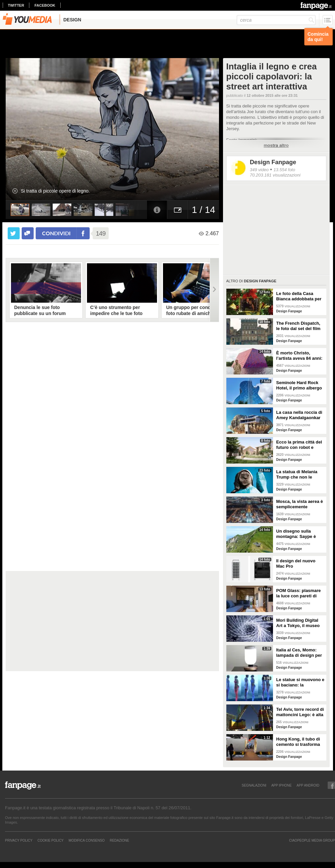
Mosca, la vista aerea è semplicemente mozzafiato (300, 504)
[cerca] (276, 20)
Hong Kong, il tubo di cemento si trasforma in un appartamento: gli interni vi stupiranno (300, 742)
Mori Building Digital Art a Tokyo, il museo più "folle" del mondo (298, 623)
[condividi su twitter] (14, 233)
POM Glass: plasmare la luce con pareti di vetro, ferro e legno (299, 593)
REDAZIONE (119, 840)
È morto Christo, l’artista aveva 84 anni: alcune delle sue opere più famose (299, 356)
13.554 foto (284, 170)
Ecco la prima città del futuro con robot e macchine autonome (299, 445)
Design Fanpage (273, 162)
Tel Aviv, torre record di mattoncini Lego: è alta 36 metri (300, 712)
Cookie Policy (50, 840)
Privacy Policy (19, 840)
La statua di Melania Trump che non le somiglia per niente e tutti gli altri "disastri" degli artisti (298, 475)
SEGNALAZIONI (254, 785)
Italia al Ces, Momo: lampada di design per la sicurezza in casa (299, 653)
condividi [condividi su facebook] (56, 233)
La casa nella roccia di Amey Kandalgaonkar (299, 415)
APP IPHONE (281, 785)
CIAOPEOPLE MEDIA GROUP (312, 840)
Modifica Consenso (87, 840)
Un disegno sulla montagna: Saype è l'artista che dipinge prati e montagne (297, 534)
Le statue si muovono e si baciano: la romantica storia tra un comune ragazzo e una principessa (300, 682)
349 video (259, 170)
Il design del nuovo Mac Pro (296, 563)
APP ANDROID (308, 785)
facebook (45, 5)
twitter (16, 5)
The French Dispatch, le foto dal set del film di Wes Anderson (298, 326)
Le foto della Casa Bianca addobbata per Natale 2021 (299, 296)
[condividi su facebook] (28, 233)
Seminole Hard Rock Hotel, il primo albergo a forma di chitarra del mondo (299, 385)
